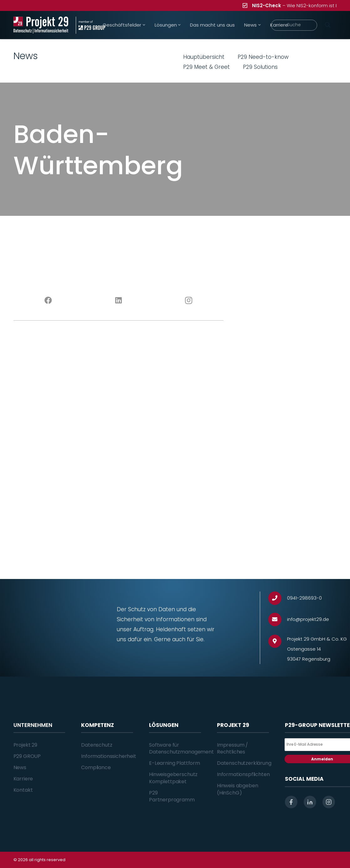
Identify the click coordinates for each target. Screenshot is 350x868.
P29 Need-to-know (263, 57)
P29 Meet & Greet (206, 67)
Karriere (23, 779)
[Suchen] (328, 25)
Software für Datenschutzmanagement (181, 748)
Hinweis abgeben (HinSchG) (238, 789)
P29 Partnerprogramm (172, 796)
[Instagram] (188, 301)
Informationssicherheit (108, 756)
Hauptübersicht (204, 57)
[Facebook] (49, 301)
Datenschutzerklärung (244, 763)
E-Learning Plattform (175, 763)
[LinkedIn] (118, 301)
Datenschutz (97, 745)
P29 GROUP (27, 756)
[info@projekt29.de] (278, 619)
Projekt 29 (25, 745)
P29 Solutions (260, 67)
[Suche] (294, 25)
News (20, 767)
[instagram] (329, 802)
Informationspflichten (243, 774)
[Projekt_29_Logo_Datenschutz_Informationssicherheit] (41, 25)
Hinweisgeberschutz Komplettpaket (173, 778)
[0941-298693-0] (278, 598)
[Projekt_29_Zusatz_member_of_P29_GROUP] (90, 25)
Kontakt (23, 790)
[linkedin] (310, 802)
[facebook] (291, 802)
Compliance (96, 767)
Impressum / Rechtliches (232, 748)
